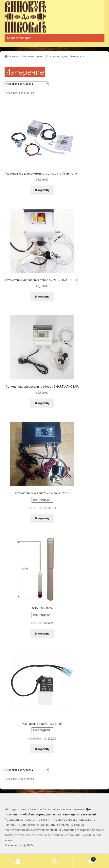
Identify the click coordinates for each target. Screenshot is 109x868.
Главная (14, 56)
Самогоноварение (32, 56)
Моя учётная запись (18, 861)
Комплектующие (57, 56)
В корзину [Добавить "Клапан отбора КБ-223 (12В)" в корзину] (42, 749)
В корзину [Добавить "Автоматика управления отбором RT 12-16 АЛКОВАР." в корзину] (42, 296)
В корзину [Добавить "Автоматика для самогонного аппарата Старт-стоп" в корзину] (42, 190)
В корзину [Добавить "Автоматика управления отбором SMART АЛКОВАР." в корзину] (42, 403)
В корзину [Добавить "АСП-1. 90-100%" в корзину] (42, 633)
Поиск (55, 861)
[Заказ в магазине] (27, 84)
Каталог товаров (19, 38)
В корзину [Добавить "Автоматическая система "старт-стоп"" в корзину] (42, 518)
